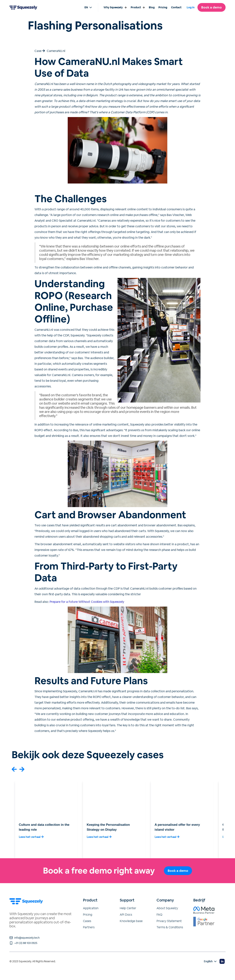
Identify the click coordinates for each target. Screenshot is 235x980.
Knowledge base (131, 921)
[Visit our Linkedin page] (222, 961)
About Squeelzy (167, 908)
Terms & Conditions (170, 927)
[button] (14, 769)
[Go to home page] (23, 7)
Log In (191, 7)
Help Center (128, 908)
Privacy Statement (169, 921)
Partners (89, 927)
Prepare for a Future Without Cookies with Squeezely (87, 602)
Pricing (88, 915)
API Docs (126, 915)
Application (91, 908)
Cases (87, 921)
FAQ (159, 915)
